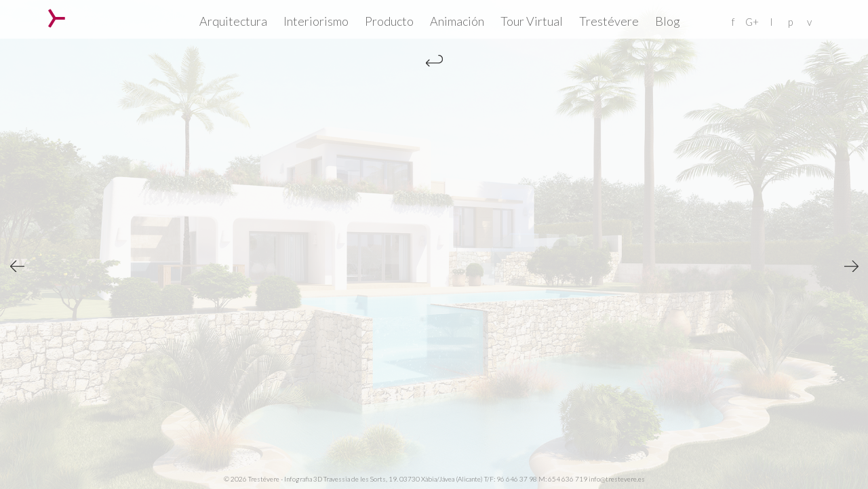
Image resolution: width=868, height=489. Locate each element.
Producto (389, 21)
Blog (668, 21)
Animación (457, 21)
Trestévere (609, 21)
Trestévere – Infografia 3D (57, 18)
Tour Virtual (532, 21)
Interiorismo (316, 21)
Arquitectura (233, 21)
